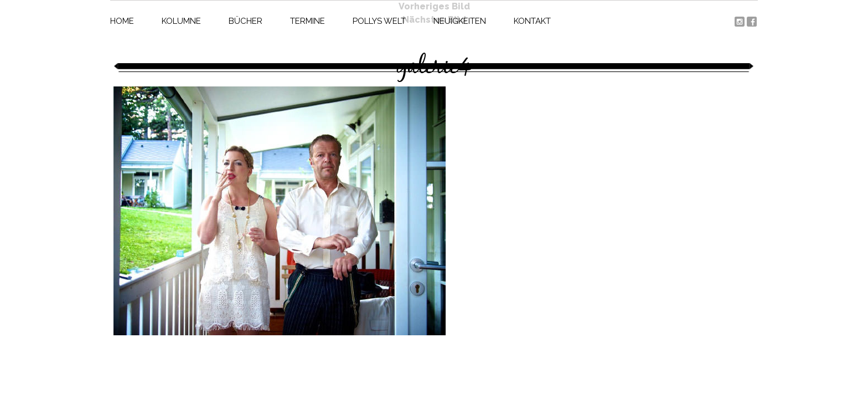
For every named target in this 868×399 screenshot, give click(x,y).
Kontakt (532, 21)
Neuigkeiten (460, 21)
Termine (308, 21)
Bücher (246, 21)
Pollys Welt (379, 21)
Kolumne (181, 21)
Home (122, 21)
